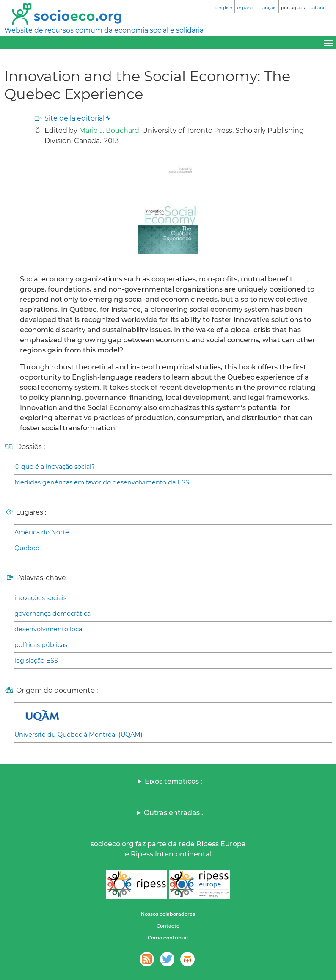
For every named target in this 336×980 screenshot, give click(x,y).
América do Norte (42, 532)
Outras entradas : (174, 813)
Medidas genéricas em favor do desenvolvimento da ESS (102, 482)
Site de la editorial (74, 118)
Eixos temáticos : (174, 781)
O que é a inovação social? (55, 467)
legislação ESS (36, 661)
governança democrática (52, 614)
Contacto (168, 926)
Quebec (27, 548)
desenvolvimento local (49, 629)
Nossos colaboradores (168, 914)
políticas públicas (41, 645)
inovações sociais (40, 598)
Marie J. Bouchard (109, 131)
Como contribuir (168, 938)
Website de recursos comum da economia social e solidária (104, 30)
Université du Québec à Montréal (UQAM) (78, 735)
